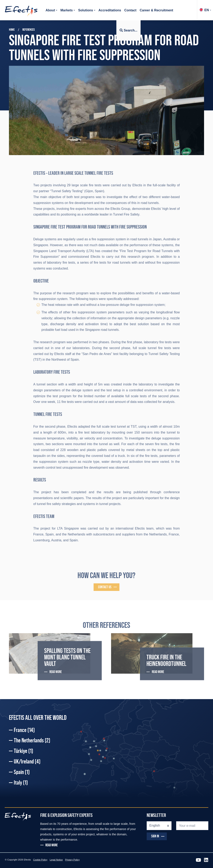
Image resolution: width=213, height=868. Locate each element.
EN (204, 10)
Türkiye (23, 751)
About (50, 10)
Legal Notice (56, 860)
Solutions (86, 10)
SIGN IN (155, 836)
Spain (22, 772)
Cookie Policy (40, 860)
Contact (130, 10)
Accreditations (110, 10)
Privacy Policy (72, 860)
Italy (21, 783)
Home (12, 30)
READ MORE (51, 845)
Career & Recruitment (157, 10)
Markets (67, 10)
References (29, 30)
